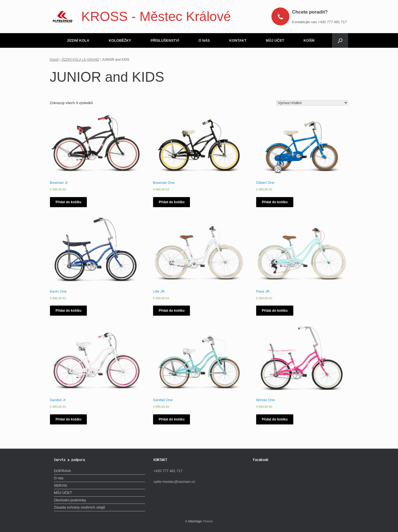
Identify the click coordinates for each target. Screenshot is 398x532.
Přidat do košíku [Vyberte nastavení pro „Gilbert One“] (275, 202)
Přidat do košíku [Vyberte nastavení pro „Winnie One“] (275, 419)
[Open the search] (340, 40)
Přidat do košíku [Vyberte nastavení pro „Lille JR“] (171, 311)
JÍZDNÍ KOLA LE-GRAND (80, 60)
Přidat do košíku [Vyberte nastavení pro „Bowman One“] (171, 202)
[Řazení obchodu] (312, 103)
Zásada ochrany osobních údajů (79, 507)
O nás (59, 478)
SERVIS (60, 485)
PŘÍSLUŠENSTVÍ (165, 40)
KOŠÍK (309, 40)
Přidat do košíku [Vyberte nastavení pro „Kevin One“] (68, 311)
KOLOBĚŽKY (120, 40)
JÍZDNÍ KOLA (78, 40)
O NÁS (204, 40)
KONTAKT (238, 40)
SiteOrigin (195, 521)
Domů (54, 60)
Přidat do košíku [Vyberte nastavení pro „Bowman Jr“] (68, 202)
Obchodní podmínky (70, 500)
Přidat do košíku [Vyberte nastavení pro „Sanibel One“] (171, 419)
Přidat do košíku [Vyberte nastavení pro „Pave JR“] (275, 311)
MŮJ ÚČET (275, 40)
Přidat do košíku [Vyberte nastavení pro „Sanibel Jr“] (68, 419)
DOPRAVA (62, 471)
